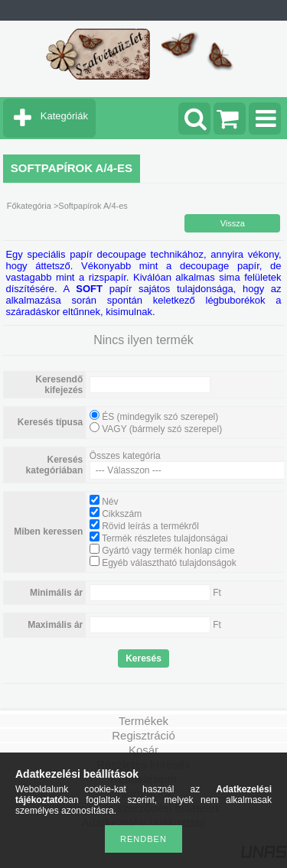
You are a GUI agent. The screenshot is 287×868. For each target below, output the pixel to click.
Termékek (143, 721)
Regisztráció (143, 735)
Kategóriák (64, 116)
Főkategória (29, 206)
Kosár (143, 750)
